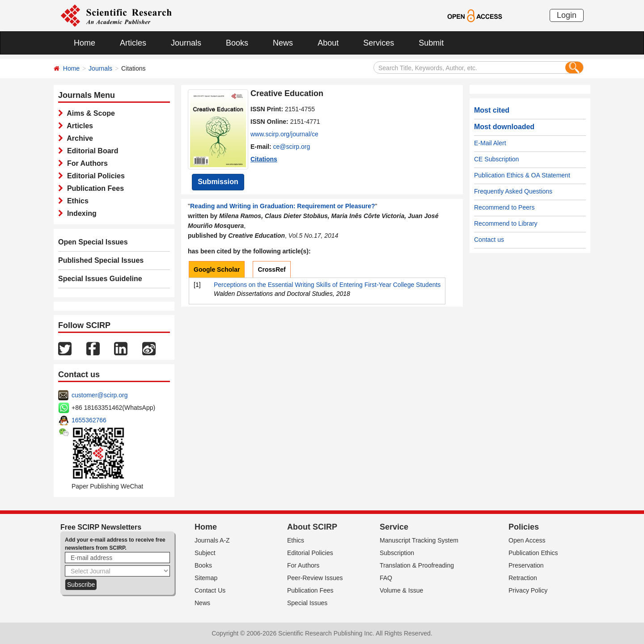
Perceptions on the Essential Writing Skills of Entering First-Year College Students (327, 285)
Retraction (523, 578)
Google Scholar (217, 269)
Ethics (76, 201)
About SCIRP (312, 527)
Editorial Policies (94, 176)
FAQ (386, 578)
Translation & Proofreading (417, 565)
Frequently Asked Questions (513, 191)
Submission (218, 182)
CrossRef (271, 269)
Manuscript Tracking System (419, 540)
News (283, 43)
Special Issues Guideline (100, 279)
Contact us (489, 240)
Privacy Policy (528, 590)
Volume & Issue (401, 590)
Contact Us (210, 590)
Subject (205, 553)
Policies (524, 527)
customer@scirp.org (100, 395)
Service (394, 527)
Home (85, 43)
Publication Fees (93, 188)
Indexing (80, 213)
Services (379, 43)
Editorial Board (91, 151)
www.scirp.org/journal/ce (284, 134)
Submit (431, 43)
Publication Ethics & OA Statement (522, 175)
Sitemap (206, 578)
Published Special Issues (101, 260)
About (328, 43)
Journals (186, 43)
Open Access (527, 540)
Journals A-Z (212, 540)
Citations (264, 159)
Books (237, 43)
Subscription (397, 553)
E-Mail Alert (490, 143)
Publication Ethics (533, 553)
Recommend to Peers (504, 207)
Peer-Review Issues (315, 578)
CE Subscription (496, 159)
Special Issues (307, 603)
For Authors (85, 163)
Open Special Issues (93, 242)
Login (567, 15)
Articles (133, 43)
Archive (78, 138)
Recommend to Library (506, 223)
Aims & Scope (89, 113)
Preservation (526, 565)
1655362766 (89, 420)
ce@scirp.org (292, 147)
